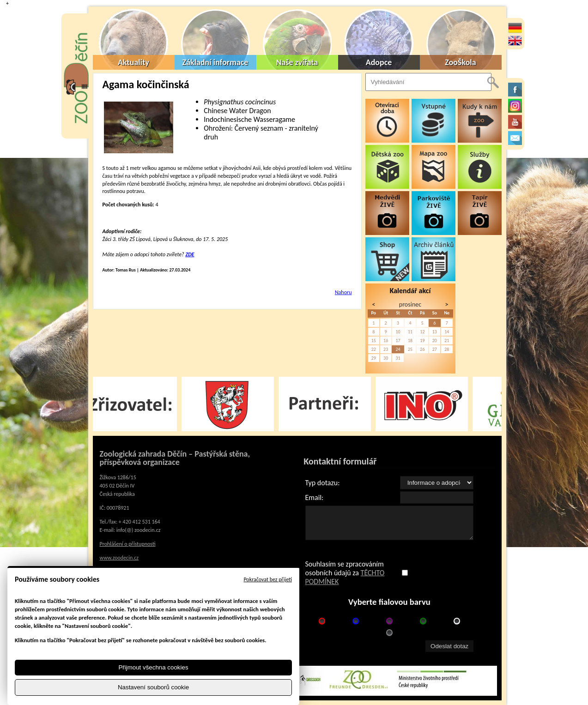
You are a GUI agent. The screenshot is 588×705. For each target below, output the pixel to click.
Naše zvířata (297, 62)
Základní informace (215, 62)
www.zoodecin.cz (119, 558)
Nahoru (343, 292)
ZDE (190, 254)
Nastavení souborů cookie (153, 687)
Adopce (379, 62)
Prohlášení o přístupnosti (128, 544)
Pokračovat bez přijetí (268, 579)
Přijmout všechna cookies (153, 667)
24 (398, 349)
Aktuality (133, 62)
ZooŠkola (460, 62)
